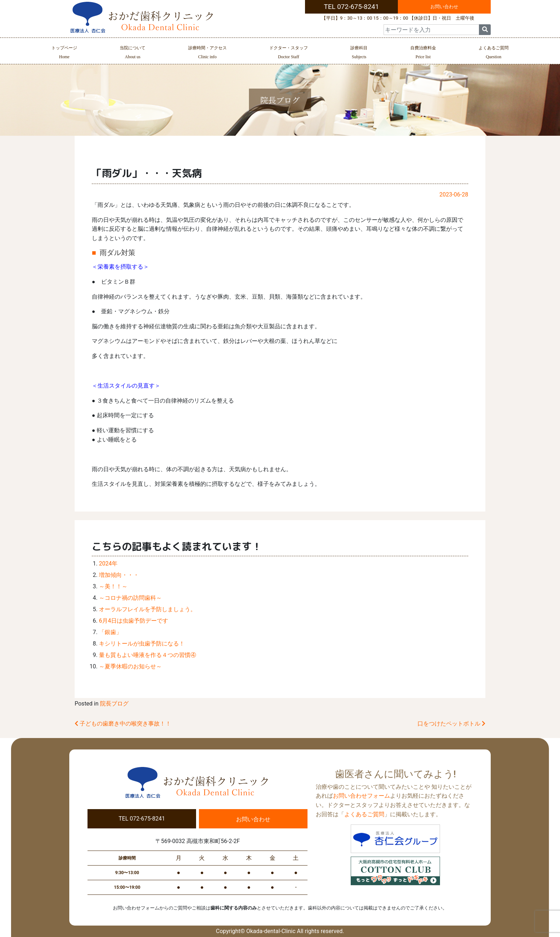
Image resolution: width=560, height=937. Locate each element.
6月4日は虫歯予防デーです (134, 621)
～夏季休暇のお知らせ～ (130, 666)
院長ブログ (114, 704)
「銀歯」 (110, 632)
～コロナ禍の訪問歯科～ (130, 598)
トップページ (64, 53)
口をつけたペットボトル (451, 724)
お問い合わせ (444, 7)
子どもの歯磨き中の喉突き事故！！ (123, 724)
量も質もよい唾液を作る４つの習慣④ (147, 655)
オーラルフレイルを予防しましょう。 (147, 609)
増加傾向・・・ (119, 575)
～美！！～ (113, 586)
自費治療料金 (423, 53)
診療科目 (359, 53)
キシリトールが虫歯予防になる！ (142, 644)
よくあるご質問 (494, 53)
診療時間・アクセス (207, 53)
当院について (132, 53)
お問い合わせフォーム (361, 796)
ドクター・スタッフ (289, 53)
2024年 (108, 564)
